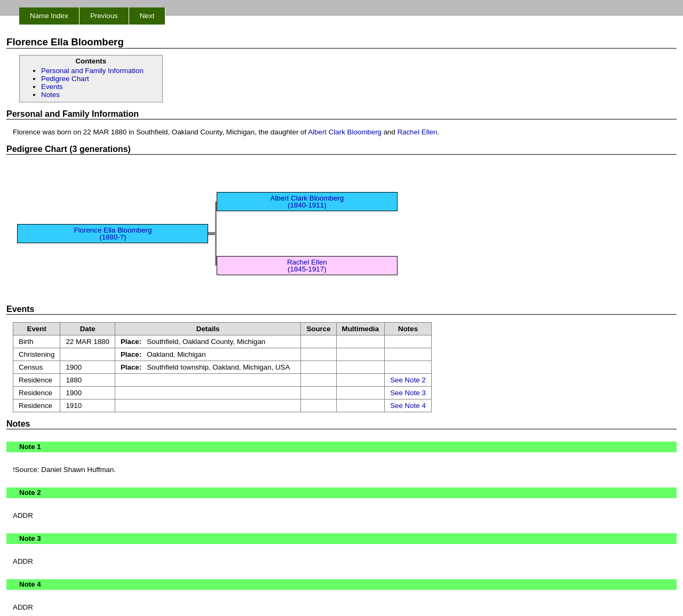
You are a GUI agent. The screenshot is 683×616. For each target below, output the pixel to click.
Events (52, 87)
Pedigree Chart (65, 79)
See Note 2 (408, 380)
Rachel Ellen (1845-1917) (307, 266)
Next (147, 16)
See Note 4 (408, 406)
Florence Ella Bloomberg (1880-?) (113, 234)
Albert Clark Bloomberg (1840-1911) (307, 202)
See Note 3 (408, 393)
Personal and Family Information (92, 71)
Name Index (49, 16)
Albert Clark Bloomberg (345, 132)
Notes (50, 95)
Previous (104, 16)
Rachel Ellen (418, 132)
